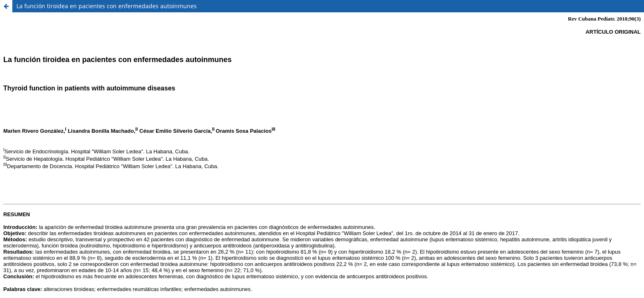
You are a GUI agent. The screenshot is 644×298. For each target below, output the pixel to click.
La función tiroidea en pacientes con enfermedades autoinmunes (107, 6)
